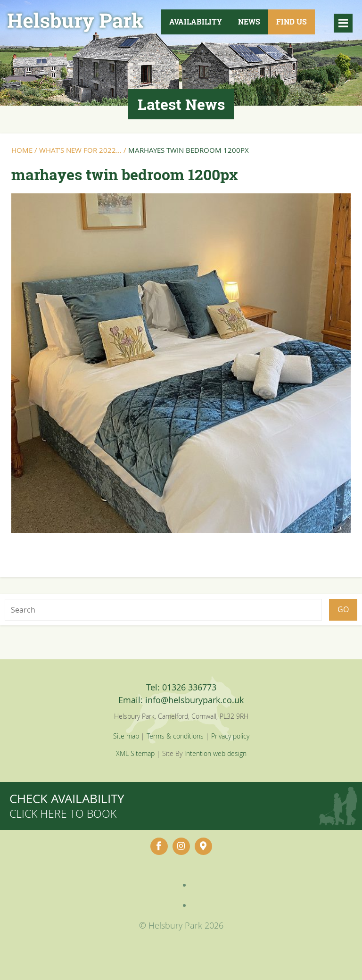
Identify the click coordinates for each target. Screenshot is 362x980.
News (249, 22)
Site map (126, 736)
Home (22, 150)
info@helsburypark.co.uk (194, 700)
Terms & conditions (175, 736)
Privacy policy (230, 736)
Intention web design (215, 753)
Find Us (292, 22)
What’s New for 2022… (80, 150)
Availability (196, 22)
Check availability (67, 806)
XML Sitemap (135, 753)
